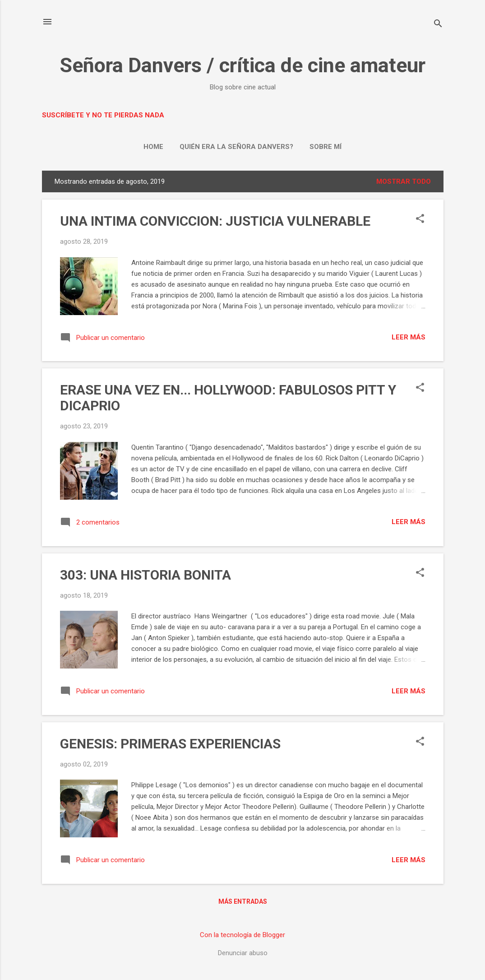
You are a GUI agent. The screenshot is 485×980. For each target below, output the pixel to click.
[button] (420, 219)
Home (153, 147)
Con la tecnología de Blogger (242, 935)
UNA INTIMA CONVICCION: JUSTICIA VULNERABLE (215, 221)
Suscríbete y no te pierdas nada (103, 115)
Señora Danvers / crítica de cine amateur (242, 65)
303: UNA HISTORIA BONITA (145, 575)
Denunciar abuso (243, 953)
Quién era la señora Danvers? (236, 147)
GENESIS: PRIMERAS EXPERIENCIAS (170, 744)
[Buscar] (438, 25)
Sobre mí (326, 147)
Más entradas (243, 901)
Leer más (409, 337)
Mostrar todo (404, 181)
